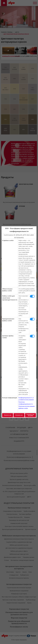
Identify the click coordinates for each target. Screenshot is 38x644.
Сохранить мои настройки (31, 415)
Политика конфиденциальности (26, 403)
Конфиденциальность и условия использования (26, 399)
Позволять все (8, 415)
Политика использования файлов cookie (27, 407)
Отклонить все (19, 415)
